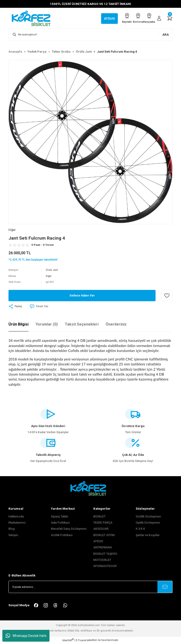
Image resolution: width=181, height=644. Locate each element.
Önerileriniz (116, 325)
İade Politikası (60, 523)
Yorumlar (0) (47, 325)
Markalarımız (17, 523)
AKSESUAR (101, 529)
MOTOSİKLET (102, 560)
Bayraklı (117, 18)
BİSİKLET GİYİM (104, 536)
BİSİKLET (99, 517)
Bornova (132, 18)
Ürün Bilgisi (19, 325)
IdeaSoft (68, 641)
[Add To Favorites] (167, 296)
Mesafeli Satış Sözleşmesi (69, 529)
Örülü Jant (52, 270)
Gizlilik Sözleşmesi (148, 517)
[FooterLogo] (90, 489)
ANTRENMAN (103, 548)
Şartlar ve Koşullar (148, 536)
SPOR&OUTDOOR (105, 567)
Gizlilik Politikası (62, 536)
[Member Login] (159, 18)
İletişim (13, 536)
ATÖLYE (98, 542)
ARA (166, 35)
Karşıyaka (147, 18)
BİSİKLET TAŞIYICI (105, 554)
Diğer (49, 276)
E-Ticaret (81, 641)
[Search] (90, 34)
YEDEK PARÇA (103, 523)
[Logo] (33, 18)
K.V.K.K (140, 529)
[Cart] (170, 18)
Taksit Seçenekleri (82, 325)
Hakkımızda (16, 517)
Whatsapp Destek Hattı (26, 636)
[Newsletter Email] (90, 587)
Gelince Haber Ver (82, 296)
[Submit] (165, 587)
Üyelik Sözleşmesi (148, 523)
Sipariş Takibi (60, 517)
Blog (12, 529)
